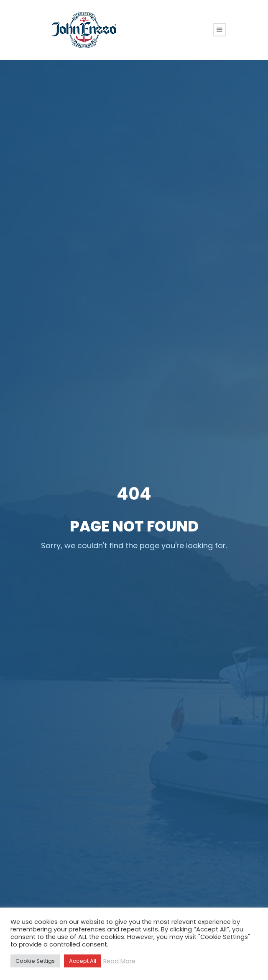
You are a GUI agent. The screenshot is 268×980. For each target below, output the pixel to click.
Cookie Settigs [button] (35, 961)
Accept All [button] (83, 961)
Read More (119, 961)
